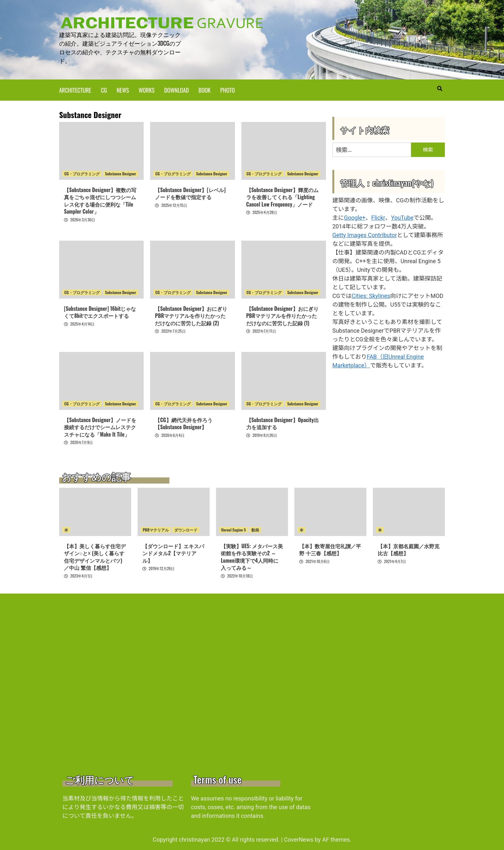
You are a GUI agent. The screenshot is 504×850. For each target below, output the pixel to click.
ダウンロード (186, 529)
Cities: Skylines (371, 295)
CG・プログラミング (82, 173)
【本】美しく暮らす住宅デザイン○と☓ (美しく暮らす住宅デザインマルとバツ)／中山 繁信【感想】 (95, 556)
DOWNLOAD (177, 89)
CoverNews (298, 839)
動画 (255, 529)
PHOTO (227, 89)
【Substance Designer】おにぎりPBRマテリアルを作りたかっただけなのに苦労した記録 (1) (282, 315)
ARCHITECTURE (75, 89)
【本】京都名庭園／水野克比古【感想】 (409, 549)
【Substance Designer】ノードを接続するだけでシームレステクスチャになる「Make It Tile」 (100, 427)
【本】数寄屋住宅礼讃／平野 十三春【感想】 (330, 549)
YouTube (402, 217)
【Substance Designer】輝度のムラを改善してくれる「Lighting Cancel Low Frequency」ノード (282, 197)
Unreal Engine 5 (234, 529)
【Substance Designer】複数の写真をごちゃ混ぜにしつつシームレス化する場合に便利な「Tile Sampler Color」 (100, 200)
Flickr (378, 217)
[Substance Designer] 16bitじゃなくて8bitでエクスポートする (100, 312)
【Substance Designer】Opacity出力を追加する (283, 423)
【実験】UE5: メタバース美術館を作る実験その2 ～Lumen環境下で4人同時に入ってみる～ (252, 556)
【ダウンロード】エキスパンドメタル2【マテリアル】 (173, 553)
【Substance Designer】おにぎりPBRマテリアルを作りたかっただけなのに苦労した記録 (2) (191, 315)
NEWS (123, 89)
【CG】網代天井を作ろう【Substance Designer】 (184, 423)
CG (104, 89)
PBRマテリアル (156, 529)
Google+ (355, 217)
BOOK (205, 89)
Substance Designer (121, 173)
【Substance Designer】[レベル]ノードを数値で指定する (190, 193)
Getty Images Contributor (365, 234)
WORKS (146, 89)
